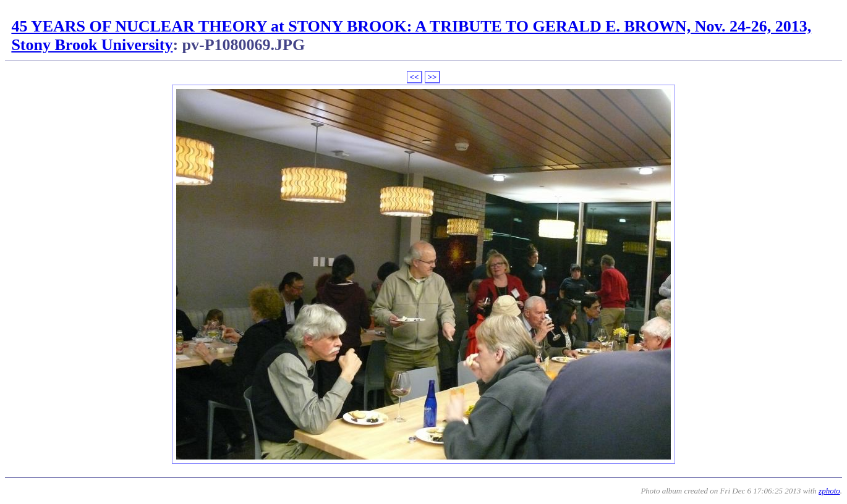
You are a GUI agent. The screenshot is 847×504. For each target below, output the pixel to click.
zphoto (829, 491)
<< (415, 77)
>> (432, 77)
